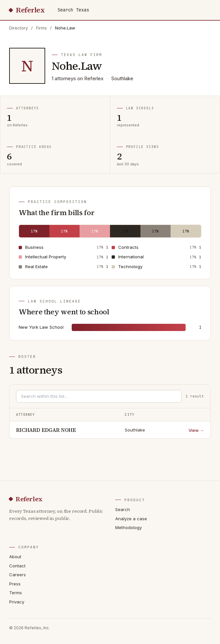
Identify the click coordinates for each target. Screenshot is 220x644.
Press (15, 584)
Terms (16, 593)
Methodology (128, 527)
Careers (18, 575)
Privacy (17, 602)
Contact (17, 566)
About (15, 557)
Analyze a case (131, 519)
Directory (18, 28)
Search (123, 509)
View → (196, 430)
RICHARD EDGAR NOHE (46, 430)
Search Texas (73, 10)
